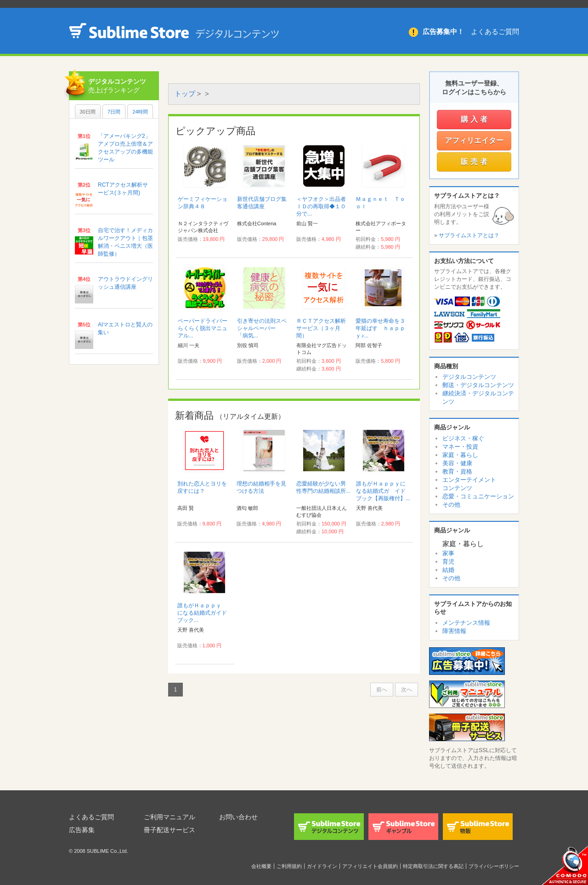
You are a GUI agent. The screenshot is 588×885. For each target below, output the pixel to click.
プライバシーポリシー (494, 866)
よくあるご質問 (495, 31)
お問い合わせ (238, 817)
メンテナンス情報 (466, 623)
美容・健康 (457, 463)
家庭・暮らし (460, 455)
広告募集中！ (443, 31)
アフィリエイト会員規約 (370, 866)
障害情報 (454, 631)
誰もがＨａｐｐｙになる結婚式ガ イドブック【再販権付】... (383, 491)
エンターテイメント (469, 480)
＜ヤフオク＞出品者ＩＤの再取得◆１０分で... (321, 206)
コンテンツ (457, 488)
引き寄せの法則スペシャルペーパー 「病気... (262, 328)
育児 (448, 562)
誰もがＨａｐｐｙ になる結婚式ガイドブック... (202, 613)
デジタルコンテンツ (469, 377)
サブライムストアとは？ (469, 235)
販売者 (475, 162)
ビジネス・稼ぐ (463, 438)
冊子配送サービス (170, 830)
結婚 (448, 570)
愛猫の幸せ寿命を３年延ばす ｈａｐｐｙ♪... (380, 328)
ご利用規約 (289, 866)
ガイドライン (322, 866)
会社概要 (261, 866)
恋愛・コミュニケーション (478, 496)
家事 (448, 553)
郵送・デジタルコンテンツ (478, 385)
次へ (407, 690)
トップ (185, 94)
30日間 (88, 112)
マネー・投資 (460, 447)
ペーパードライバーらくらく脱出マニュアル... (203, 328)
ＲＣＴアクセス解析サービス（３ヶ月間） (321, 328)
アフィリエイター (474, 140)
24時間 (140, 112)
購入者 (475, 119)
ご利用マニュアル (170, 817)
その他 (451, 505)
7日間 (114, 112)
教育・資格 (457, 471)
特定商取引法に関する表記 (433, 866)
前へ (382, 690)
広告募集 (82, 830)
